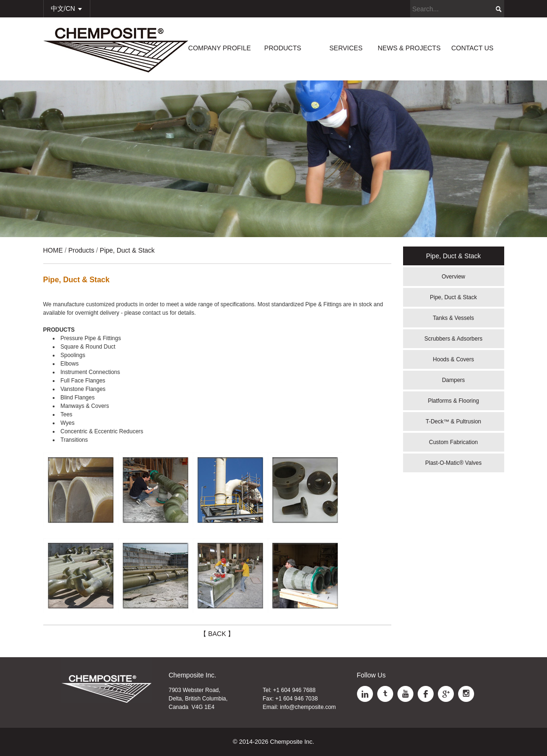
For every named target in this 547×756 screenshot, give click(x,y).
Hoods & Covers (453, 359)
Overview (453, 277)
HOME (53, 250)
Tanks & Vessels (453, 318)
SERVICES (346, 48)
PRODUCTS (283, 48)
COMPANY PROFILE (219, 48)
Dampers (454, 380)
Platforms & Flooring (454, 401)
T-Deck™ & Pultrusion (453, 422)
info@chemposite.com (308, 707)
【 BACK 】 (217, 634)
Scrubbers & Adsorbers (453, 339)
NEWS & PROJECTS (409, 48)
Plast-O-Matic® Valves (453, 463)
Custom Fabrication (453, 442)
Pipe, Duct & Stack (453, 297)
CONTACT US (472, 48)
